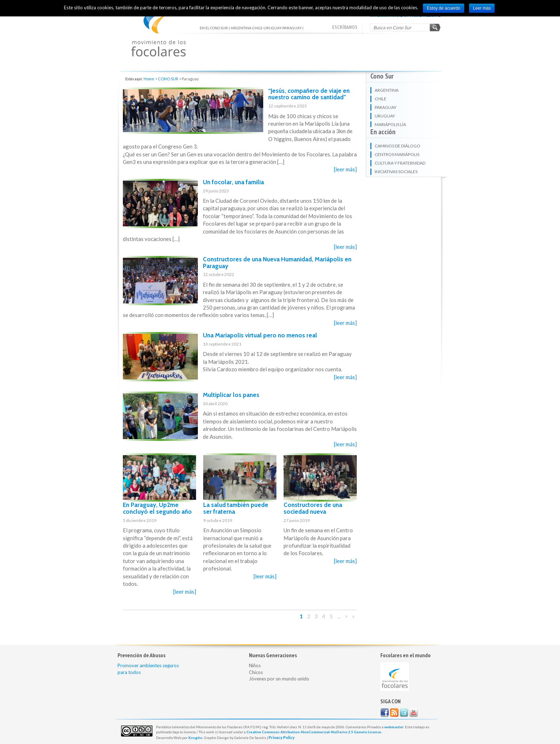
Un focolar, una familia (233, 182)
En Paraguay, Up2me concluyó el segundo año (157, 508)
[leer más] (345, 169)
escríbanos (345, 27)
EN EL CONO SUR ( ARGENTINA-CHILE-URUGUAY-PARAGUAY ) (158, 32)
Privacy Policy (282, 737)
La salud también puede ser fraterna (236, 508)
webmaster (394, 727)
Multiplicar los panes (231, 395)
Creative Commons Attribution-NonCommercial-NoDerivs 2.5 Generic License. (314, 732)
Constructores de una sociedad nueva (313, 508)
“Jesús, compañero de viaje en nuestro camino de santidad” (309, 94)
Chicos (256, 672)
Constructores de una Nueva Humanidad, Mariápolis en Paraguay (277, 263)
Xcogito (195, 738)
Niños (255, 665)
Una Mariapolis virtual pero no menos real (260, 335)
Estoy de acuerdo (443, 8)
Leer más (482, 8)
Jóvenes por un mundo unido (279, 679)
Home (149, 79)
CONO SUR (168, 79)
